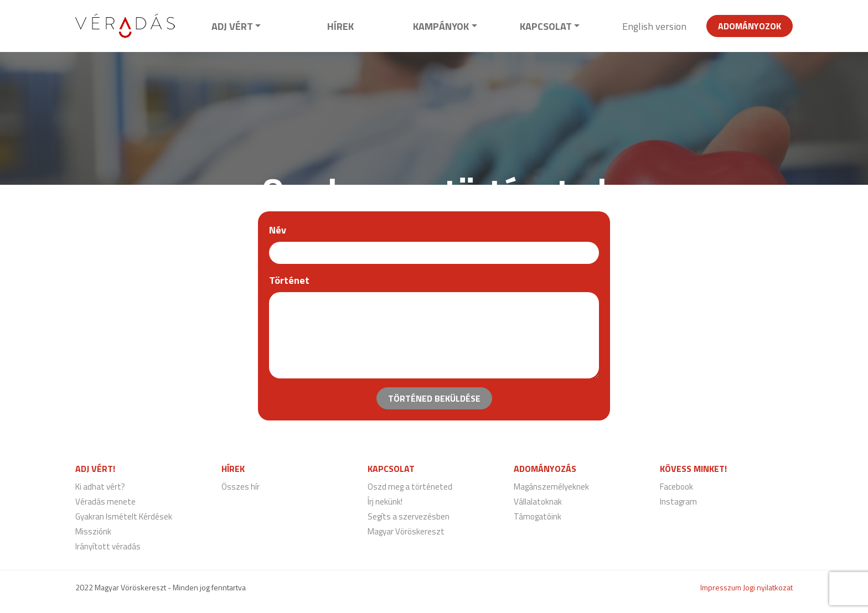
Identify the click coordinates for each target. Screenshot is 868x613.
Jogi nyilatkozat (768, 587)
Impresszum (721, 587)
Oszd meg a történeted (410, 487)
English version (654, 26)
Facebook (676, 487)
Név (278, 230)
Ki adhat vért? (100, 487)
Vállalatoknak (538, 502)
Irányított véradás (108, 546)
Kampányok (441, 26)
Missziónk (93, 531)
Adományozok (750, 26)
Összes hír (241, 487)
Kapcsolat (546, 26)
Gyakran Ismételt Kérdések (124, 516)
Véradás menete (105, 502)
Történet (289, 280)
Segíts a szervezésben (409, 516)
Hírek (340, 26)
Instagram (678, 502)
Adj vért (232, 26)
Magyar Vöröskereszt (406, 531)
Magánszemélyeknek (551, 487)
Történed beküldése (434, 398)
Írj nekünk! (385, 502)
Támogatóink (538, 516)
